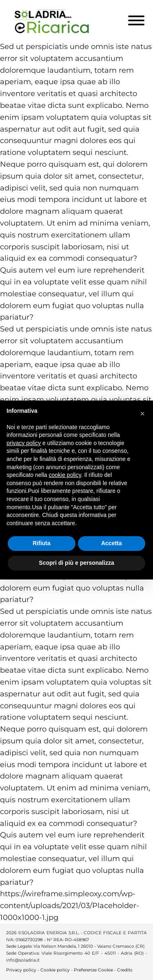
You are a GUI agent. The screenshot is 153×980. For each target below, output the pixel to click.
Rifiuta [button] (42, 543)
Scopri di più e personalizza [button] (76, 563)
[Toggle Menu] (136, 20)
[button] (142, 414)
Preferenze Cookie (93, 970)
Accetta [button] (112, 543)
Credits (125, 970)
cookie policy (65, 475)
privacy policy (24, 443)
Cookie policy (55, 970)
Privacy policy (21, 970)
